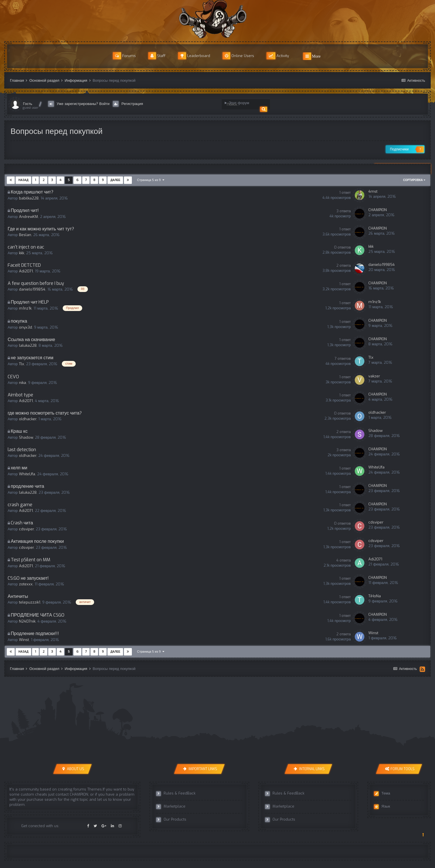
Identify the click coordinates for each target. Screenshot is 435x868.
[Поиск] (243, 104)
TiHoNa (375, 596)
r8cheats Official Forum (217, 19)
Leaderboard (194, 56)
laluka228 (28, 345)
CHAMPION (378, 210)
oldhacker (28, 419)
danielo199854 (382, 265)
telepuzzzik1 (30, 603)
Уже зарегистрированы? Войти (80, 104)
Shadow (26, 437)
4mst (373, 191)
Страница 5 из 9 (151, 180)
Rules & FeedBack (176, 793)
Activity (278, 56)
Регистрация (128, 104)
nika (23, 383)
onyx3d (26, 327)
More (312, 56)
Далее (115, 180)
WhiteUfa (27, 474)
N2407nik (27, 621)
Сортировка (414, 180)
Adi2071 (26, 271)
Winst (24, 640)
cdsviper (26, 529)
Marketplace (171, 806)
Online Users (238, 56)
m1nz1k (25, 309)
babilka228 (29, 198)
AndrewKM (28, 217)
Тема (382, 793)
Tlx (22, 364)
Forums (124, 56)
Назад (23, 180)
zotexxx (26, 584)
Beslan (25, 235)
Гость (28, 104)
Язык (382, 806)
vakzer (374, 376)
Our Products (171, 819)
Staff (157, 56)
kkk (22, 253)
